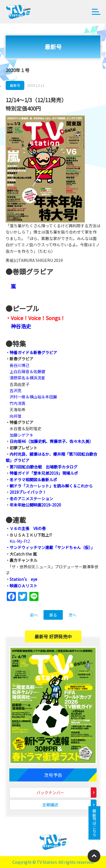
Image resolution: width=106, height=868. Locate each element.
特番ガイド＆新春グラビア (33, 352)
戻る (53, 615)
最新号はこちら (94, 823)
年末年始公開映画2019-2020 (35, 505)
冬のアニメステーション (31, 499)
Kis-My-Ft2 (20, 541)
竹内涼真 (18, 403)
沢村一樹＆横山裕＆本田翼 (33, 397)
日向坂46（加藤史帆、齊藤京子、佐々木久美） (51, 441)
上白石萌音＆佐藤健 (27, 371)
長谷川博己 (20, 365)
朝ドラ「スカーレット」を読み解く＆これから (51, 486)
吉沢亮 (16, 390)
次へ (72, 615)
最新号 (15, 85)
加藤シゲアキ (21, 435)
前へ (34, 615)
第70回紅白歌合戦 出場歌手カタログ (44, 467)
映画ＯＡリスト (23, 586)
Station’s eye (23, 579)
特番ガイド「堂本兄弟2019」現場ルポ (44, 473)
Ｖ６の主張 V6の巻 (28, 528)
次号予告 (53, 775)
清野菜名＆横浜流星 (27, 378)
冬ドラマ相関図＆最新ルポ (33, 480)
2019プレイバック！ (28, 492)
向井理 (16, 416)
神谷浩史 (21, 326)
